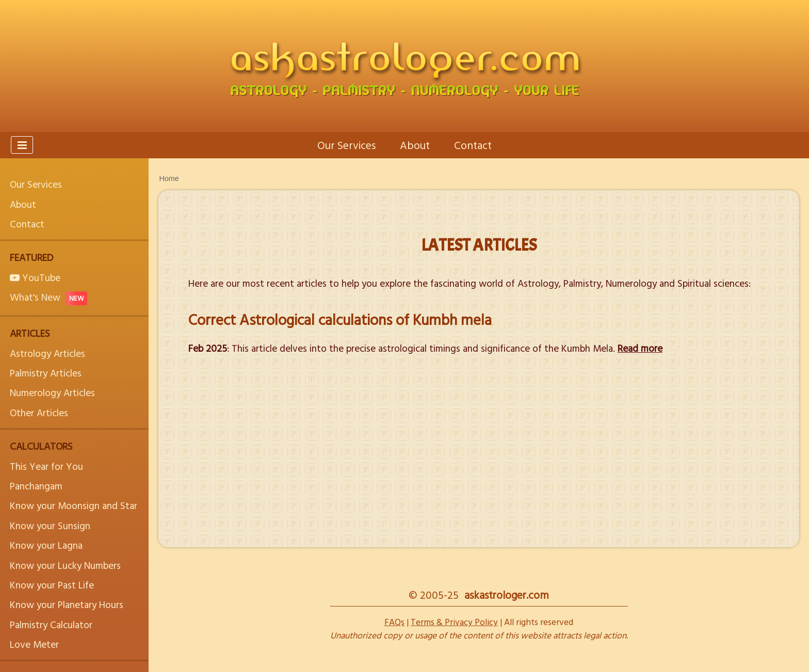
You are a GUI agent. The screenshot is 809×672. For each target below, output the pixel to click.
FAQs (394, 622)
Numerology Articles (52, 392)
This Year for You (46, 466)
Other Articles (39, 412)
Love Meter (34, 644)
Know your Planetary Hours (67, 604)
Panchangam (36, 486)
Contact (473, 145)
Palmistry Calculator (51, 624)
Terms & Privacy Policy (454, 622)
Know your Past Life (52, 585)
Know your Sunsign (50, 525)
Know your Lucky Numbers (65, 565)
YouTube (35, 277)
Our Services (346, 145)
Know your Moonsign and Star (74, 505)
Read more (640, 348)
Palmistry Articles (46, 373)
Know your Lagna (46, 545)
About (415, 145)
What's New (48, 297)
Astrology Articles (47, 353)
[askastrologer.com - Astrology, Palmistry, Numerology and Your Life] (405, 66)
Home (169, 178)
